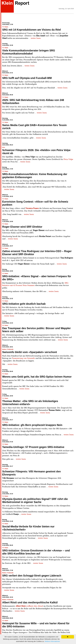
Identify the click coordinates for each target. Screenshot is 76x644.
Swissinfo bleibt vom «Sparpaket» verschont (30, 352)
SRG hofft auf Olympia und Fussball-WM (27, 78)
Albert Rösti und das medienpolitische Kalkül (30, 602)
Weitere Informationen (52, 641)
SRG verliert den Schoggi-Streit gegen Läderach (32, 576)
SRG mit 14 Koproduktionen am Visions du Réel (32, 30)
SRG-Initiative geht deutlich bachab (24, 304)
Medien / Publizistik (8, 349)
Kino (4, 147)
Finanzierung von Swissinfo (23, 358)
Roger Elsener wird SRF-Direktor (22, 227)
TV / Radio (5, 27)
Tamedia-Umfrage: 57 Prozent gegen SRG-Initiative (33, 447)
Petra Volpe (68, 159)
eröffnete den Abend (29, 606)
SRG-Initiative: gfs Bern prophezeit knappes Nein (32, 425)
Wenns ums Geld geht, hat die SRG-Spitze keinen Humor (37, 377)
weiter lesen (36, 38)
